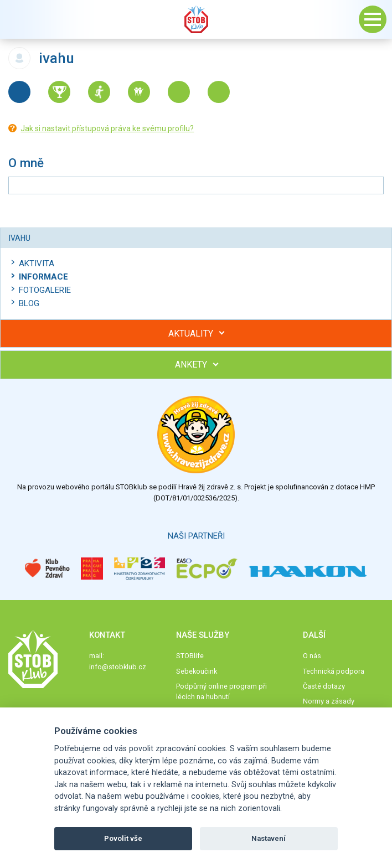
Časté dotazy (324, 686)
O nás (312, 656)
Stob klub (196, 19)
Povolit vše (123, 838)
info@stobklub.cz (118, 667)
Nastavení (269, 838)
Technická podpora (334, 671)
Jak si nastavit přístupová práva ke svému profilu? (107, 128)
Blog (29, 303)
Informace (43, 277)
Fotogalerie (45, 290)
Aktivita (37, 263)
